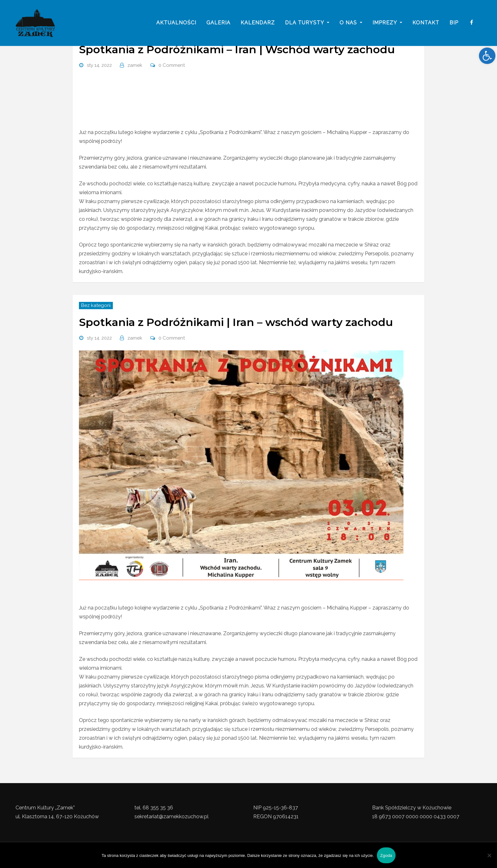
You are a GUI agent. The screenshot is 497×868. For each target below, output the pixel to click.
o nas (351, 23)
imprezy (387, 23)
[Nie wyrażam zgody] (489, 855)
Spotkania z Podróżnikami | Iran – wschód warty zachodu (236, 322)
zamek (135, 65)
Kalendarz (258, 23)
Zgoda (386, 855)
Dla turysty (307, 23)
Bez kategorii (96, 305)
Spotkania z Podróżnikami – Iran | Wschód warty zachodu (237, 49)
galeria (218, 23)
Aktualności (176, 23)
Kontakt (426, 23)
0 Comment (172, 65)
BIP (454, 23)
